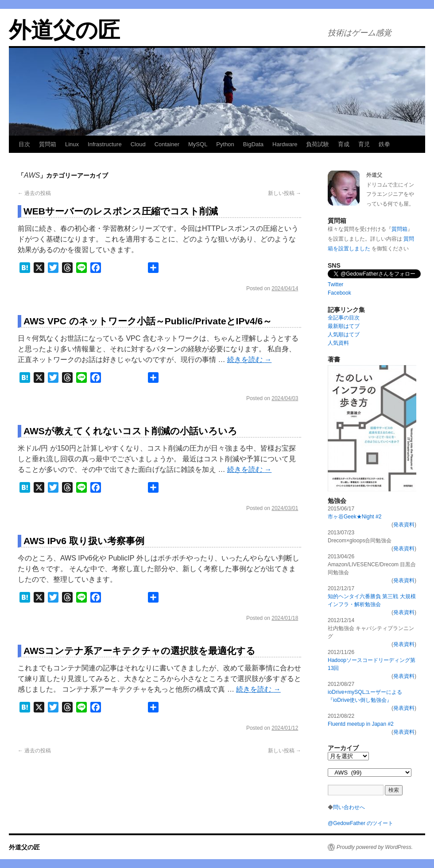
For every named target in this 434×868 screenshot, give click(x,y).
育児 (364, 144)
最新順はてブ (344, 326)
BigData (253, 144)
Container (167, 144)
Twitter (335, 284)
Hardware (285, 144)
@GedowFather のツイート (360, 823)
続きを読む (249, 360)
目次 (24, 144)
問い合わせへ (349, 807)
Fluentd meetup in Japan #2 (361, 724)
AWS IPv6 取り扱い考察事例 (84, 541)
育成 (344, 144)
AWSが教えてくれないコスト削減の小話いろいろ (130, 431)
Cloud (138, 144)
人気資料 (338, 343)
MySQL (198, 144)
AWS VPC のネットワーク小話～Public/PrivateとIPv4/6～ (148, 321)
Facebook (339, 293)
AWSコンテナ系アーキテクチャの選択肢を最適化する (139, 651)
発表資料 (404, 525)
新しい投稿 (285, 193)
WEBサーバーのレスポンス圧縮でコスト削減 (121, 211)
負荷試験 (318, 144)
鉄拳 (384, 144)
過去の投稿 (34, 193)
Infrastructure (105, 144)
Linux (72, 144)
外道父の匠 (64, 30)
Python (225, 144)
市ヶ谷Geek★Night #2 (355, 517)
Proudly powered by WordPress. (375, 847)
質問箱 (48, 144)
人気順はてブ (344, 335)
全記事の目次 (344, 318)
